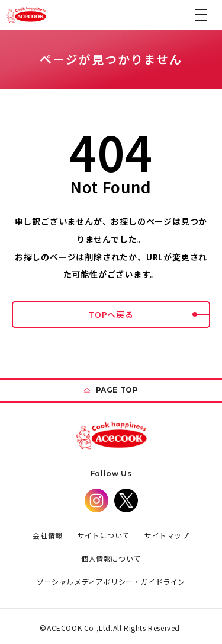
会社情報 (47, 535)
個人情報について (111, 558)
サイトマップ (167, 535)
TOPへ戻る (149, 314)
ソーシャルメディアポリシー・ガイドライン (111, 581)
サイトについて (104, 535)
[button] (201, 15)
